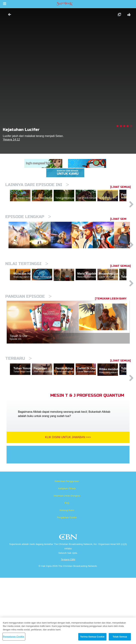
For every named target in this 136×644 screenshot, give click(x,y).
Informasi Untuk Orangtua (67, 562)
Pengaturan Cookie (67, 584)
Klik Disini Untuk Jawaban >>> (68, 503)
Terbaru (19, 408)
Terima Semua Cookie (92, 637)
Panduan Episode (28, 346)
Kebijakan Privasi (67, 555)
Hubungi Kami (67, 576)
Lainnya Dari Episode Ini (37, 185)
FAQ (67, 569)
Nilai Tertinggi (27, 297)
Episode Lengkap (28, 232)
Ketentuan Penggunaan (67, 547)
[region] (68, 631)
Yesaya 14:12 (11, 139)
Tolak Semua (120, 637)
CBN (69, 604)
